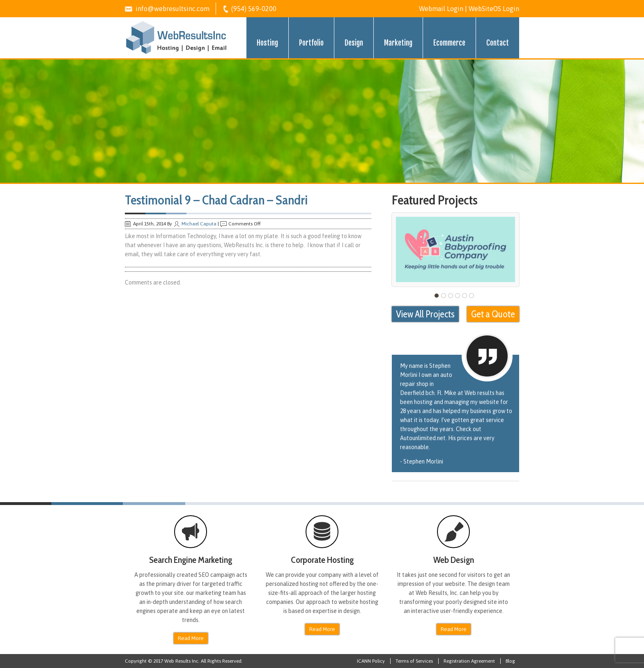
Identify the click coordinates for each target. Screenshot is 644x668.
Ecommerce (449, 43)
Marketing (398, 43)
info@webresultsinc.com (172, 9)
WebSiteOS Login (494, 9)
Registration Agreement (469, 661)
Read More (191, 638)
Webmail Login (441, 9)
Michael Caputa (199, 224)
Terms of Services (414, 661)
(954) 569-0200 (254, 9)
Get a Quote (493, 314)
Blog (510, 661)
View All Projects (425, 314)
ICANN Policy (371, 661)
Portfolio (311, 43)
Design (354, 43)
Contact (498, 43)
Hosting (267, 43)
